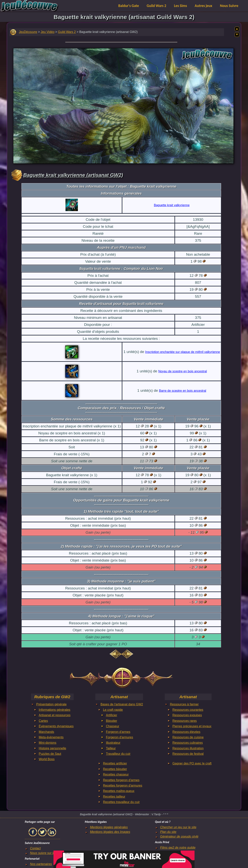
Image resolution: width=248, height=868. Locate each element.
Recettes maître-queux (119, 791)
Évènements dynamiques (56, 726)
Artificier (112, 715)
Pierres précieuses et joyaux (192, 726)
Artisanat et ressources (55, 715)
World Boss (47, 759)
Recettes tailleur (114, 797)
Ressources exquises (187, 715)
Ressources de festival (188, 754)
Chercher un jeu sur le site (178, 827)
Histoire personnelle (52, 748)
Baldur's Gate (129, 6)
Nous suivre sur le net (45, 853)
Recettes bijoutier (115, 769)
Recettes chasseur (116, 774)
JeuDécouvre (28, 32)
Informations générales (55, 710)
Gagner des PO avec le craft (192, 763)
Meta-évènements (51, 737)
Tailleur (111, 748)
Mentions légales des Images (110, 832)
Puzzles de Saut (50, 754)
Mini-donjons (48, 743)
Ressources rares (185, 721)
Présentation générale (51, 704)
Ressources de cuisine (188, 737)
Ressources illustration (188, 748)
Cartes (43, 721)
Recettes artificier (115, 763)
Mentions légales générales (109, 827)
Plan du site (168, 832)
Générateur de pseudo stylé (179, 837)
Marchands (46, 732)
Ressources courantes (188, 710)
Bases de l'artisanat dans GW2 (122, 704)
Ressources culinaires (188, 743)
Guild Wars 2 (156, 6)
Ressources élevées (186, 732)
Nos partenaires (41, 864)
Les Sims (180, 6)
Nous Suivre (229, 6)
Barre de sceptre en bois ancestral (183, 391)
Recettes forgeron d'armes (121, 780)
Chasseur (113, 726)
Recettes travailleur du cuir (121, 802)
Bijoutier (112, 721)
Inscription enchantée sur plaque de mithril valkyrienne (183, 352)
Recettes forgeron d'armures (123, 786)
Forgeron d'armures (120, 737)
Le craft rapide (113, 710)
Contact (35, 848)
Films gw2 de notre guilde (178, 848)
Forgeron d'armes (118, 732)
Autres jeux (204, 6)
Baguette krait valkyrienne (172, 205)
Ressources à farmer (184, 704)
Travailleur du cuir (118, 754)
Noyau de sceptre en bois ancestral (183, 371)
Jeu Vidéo (48, 32)
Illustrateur (113, 743)
